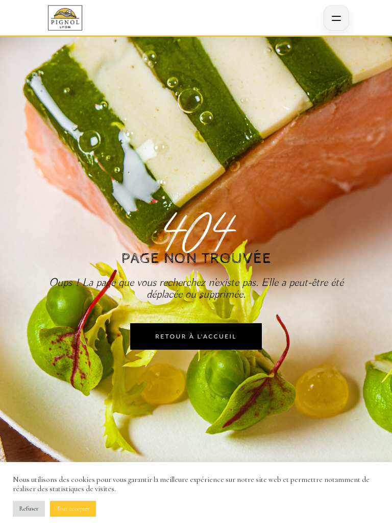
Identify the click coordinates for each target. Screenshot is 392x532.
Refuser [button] (29, 509)
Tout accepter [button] (73, 509)
